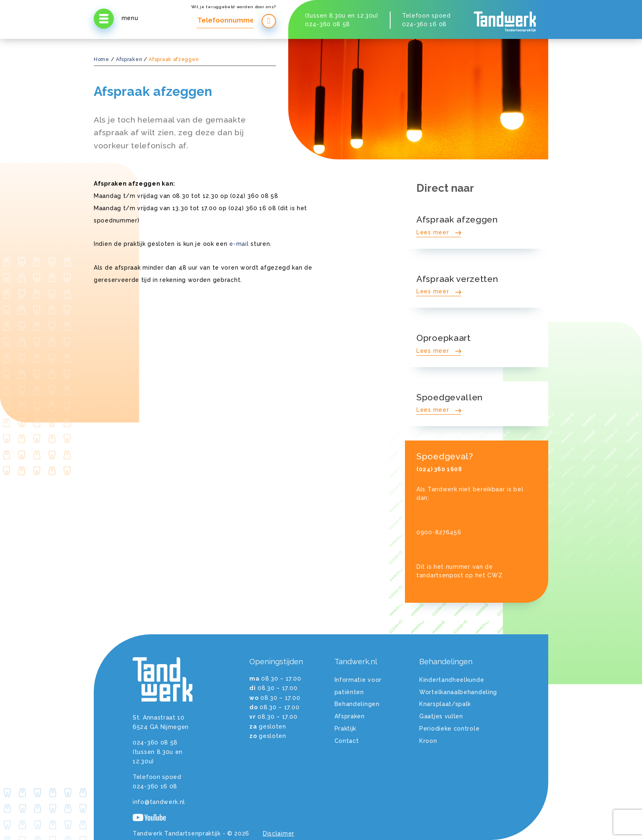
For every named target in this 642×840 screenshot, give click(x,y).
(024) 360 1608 (439, 469)
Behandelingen (357, 704)
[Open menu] (104, 19)
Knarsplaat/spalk (445, 704)
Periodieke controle (449, 729)
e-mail (239, 244)
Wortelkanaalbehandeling (458, 692)
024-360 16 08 (424, 24)
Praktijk (346, 729)
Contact (347, 741)
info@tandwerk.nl (159, 802)
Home (102, 59)
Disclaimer (279, 833)
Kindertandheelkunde (452, 680)
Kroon (428, 741)
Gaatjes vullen (441, 716)
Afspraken (129, 59)
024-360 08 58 (328, 24)
